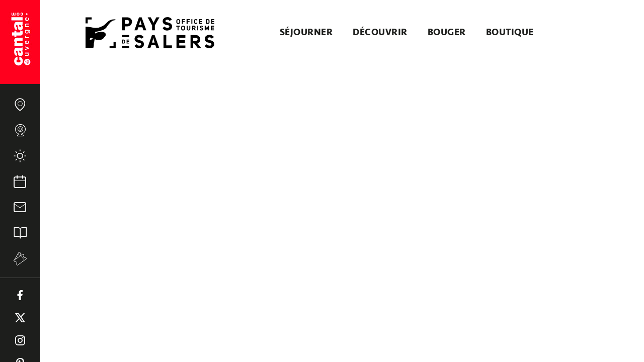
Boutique (510, 33)
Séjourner (306, 33)
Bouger (447, 33)
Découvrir (380, 33)
